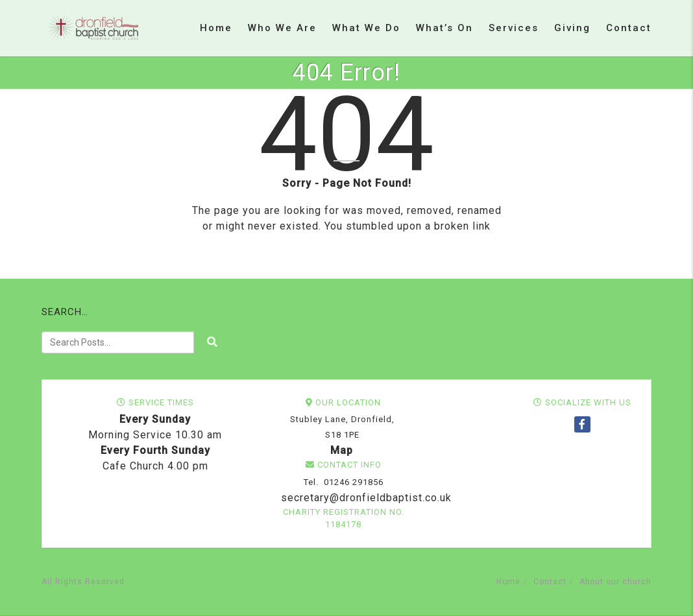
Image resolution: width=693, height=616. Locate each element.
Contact (629, 28)
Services (514, 28)
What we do (366, 28)
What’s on (444, 28)
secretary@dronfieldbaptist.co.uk (365, 498)
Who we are (282, 28)
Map (342, 450)
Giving (572, 28)
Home (216, 28)
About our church (615, 582)
